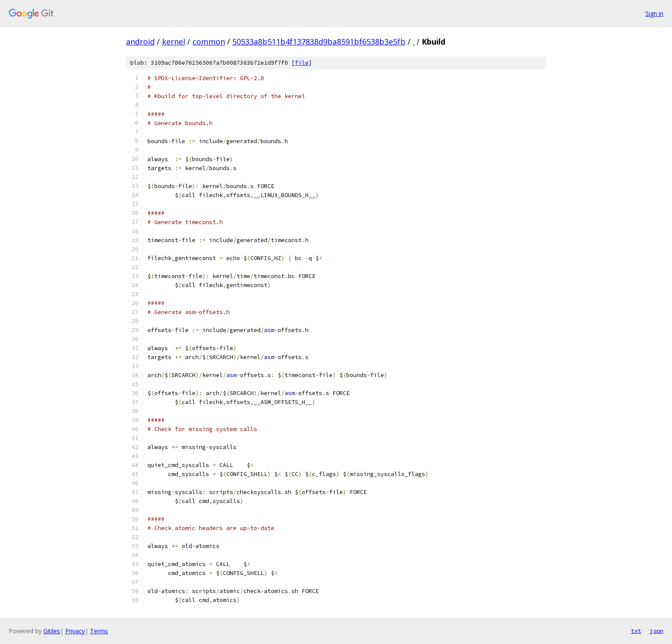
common (209, 42)
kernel (174, 42)
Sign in (654, 13)
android (140, 42)
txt (636, 631)
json (657, 631)
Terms (99, 631)
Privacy (75, 631)
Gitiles (52, 631)
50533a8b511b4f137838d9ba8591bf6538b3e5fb (319, 42)
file (302, 63)
